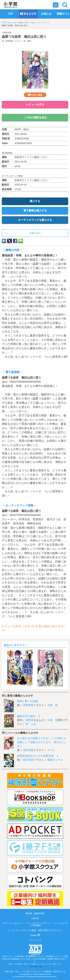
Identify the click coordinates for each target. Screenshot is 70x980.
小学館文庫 (7, 33)
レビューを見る (35, 104)
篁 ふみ (31, 724)
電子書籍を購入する (35, 210)
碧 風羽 (27, 41)
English (35, 935)
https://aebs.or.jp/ (36, 966)
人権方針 (35, 918)
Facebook (15, 241)
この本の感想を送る (35, 117)
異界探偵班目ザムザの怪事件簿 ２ (38, 756)
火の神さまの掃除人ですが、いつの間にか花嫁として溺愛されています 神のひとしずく (42, 742)
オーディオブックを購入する (35, 220)
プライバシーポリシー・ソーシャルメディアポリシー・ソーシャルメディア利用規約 (35, 924)
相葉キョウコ (55, 760)
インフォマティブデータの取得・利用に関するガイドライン (35, 930)
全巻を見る (35, 233)
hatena (4, 241)
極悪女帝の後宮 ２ (29, 716)
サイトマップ (35, 940)
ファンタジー (42, 23)
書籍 (21, 23)
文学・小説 (29, 23)
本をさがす (12, 23)
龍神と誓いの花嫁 (27, 701)
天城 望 (52, 705)
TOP (4, 23)
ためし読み (35, 95)
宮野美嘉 (9, 41)
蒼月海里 (28, 760)
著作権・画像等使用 (35, 913)
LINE (21, 241)
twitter (10, 241)
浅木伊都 (28, 750)
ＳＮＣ (51, 750)
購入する (35, 201)
